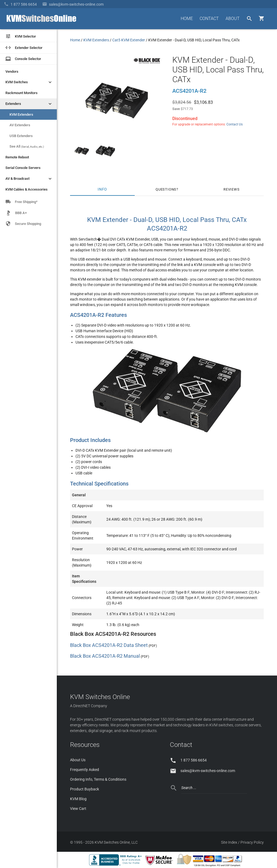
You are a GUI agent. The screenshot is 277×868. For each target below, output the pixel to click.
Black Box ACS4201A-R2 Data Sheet (109, 645)
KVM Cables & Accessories (27, 189)
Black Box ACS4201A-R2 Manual (105, 656)
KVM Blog (78, 799)
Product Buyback (85, 789)
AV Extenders (20, 125)
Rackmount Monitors (22, 93)
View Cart (78, 809)
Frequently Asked (85, 770)
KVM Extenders (21, 114)
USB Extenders (21, 136)
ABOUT (233, 19)
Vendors (12, 71)
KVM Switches (29, 82)
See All (27, 146)
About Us (78, 760)
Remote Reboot (17, 157)
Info (102, 189)
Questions (166, 189)
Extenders (29, 104)
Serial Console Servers (23, 168)
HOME (187, 19)
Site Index (229, 842)
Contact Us (235, 124)
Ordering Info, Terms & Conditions (98, 779)
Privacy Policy (252, 842)
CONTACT (209, 19)
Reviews (232, 189)
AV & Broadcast (29, 179)
